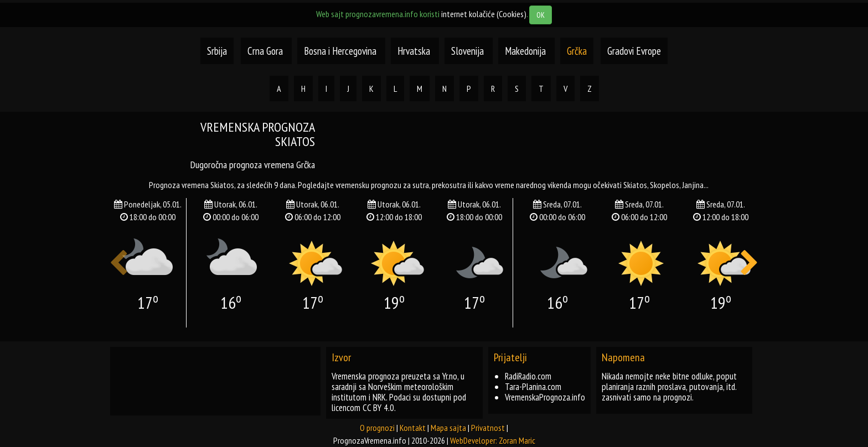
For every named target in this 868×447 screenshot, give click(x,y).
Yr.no (450, 376)
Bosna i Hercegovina (341, 51)
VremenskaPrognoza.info (545, 397)
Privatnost (488, 428)
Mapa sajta (448, 428)
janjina (693, 185)
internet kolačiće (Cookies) (484, 14)
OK (541, 15)
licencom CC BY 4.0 (363, 408)
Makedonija (526, 51)
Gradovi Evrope (634, 51)
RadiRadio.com (528, 376)
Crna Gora (265, 51)
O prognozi (377, 428)
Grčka (577, 51)
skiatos (635, 185)
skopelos (665, 185)
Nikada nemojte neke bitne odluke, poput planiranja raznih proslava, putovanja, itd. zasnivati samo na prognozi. (669, 387)
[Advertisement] (545, 145)
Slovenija (469, 51)
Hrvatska (415, 51)
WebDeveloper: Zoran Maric (493, 440)
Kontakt (413, 428)
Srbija (217, 51)
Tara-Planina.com (533, 387)
